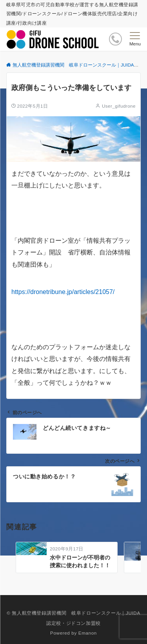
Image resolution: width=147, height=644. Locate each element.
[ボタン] (115, 39)
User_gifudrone (119, 106)
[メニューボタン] (135, 39)
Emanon (88, 633)
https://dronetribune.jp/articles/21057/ (63, 292)
